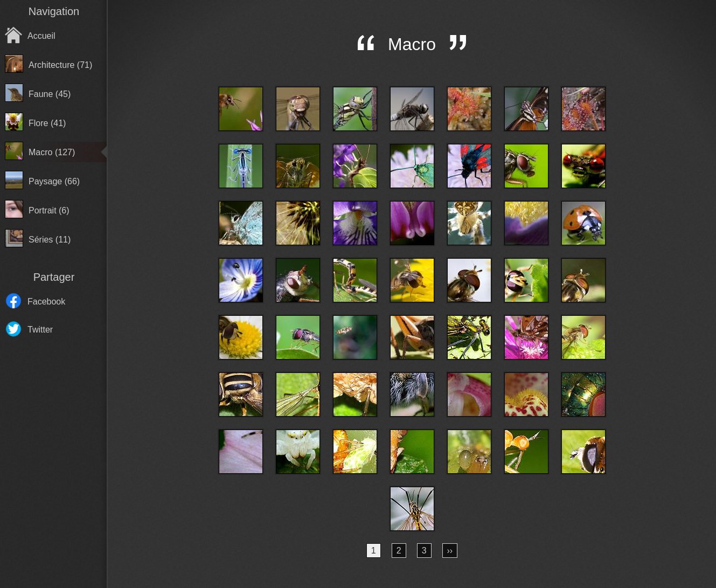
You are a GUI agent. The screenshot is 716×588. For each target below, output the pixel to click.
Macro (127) (52, 152)
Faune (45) (50, 94)
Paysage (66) (54, 181)
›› (450, 551)
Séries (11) (50, 240)
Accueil (41, 36)
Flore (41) (47, 123)
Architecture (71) (60, 65)
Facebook (46, 302)
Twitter (40, 330)
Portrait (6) (49, 210)
